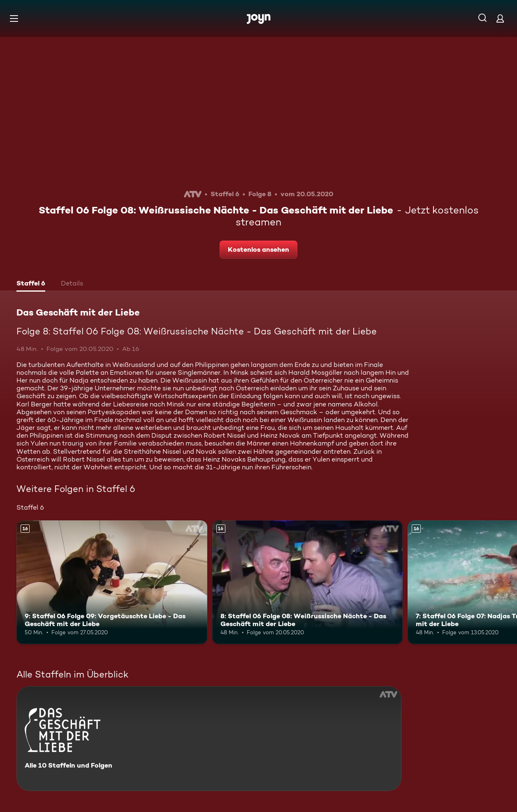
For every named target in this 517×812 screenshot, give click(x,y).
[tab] (31, 284)
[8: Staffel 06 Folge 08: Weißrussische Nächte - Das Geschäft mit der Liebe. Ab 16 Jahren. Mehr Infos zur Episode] (308, 582)
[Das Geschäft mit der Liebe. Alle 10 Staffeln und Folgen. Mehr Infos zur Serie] (209, 739)
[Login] (500, 18)
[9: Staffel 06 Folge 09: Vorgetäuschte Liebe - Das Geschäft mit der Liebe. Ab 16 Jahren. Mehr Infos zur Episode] (112, 582)
